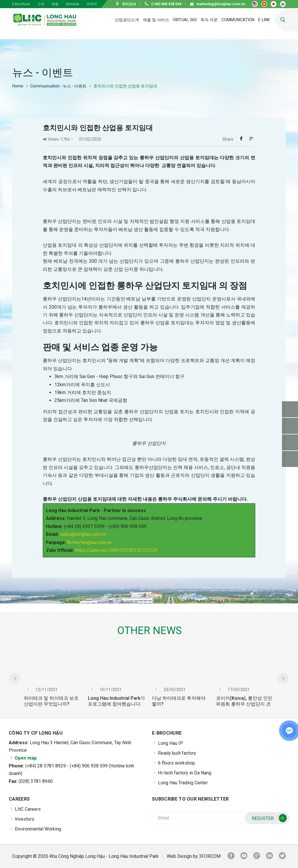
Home (18, 86)
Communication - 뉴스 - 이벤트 (58, 86)
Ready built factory (177, 753)
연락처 (92, 4)
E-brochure (21, 4)
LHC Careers (28, 809)
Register (269, 818)
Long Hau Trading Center (183, 783)
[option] (53, 682)
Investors (25, 819)
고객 (41, 4)
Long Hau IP (171, 743)
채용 (55, 4)
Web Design (179, 856)
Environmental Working (38, 829)
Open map (23, 758)
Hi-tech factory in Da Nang (185, 773)
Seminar (72, 4)
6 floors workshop (177, 763)
